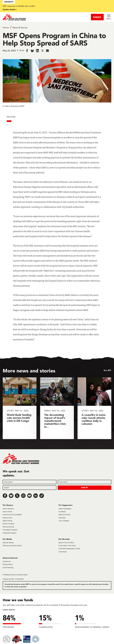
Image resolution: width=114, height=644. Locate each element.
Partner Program (9, 524)
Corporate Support (9, 533)
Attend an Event (64, 515)
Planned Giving (8, 527)
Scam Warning (8, 567)
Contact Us (7, 561)
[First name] (30, 482)
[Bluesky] (11, 496)
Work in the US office (66, 543)
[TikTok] (42, 496)
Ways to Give (8, 518)
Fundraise (62, 512)
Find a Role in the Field (67, 546)
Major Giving (7, 521)
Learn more (9, 9)
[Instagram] (23, 496)
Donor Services (8, 509)
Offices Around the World (12, 546)
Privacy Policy (8, 564)
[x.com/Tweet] (17, 496)
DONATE (97, 17)
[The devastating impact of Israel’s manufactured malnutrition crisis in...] (57, 408)
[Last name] (85, 482)
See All (107, 370)
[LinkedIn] (36, 496)
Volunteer (62, 518)
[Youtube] (29, 496)
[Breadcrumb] (57, 27)
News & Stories (20, 28)
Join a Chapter (64, 521)
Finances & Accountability (12, 515)
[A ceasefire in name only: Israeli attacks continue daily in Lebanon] (94, 408)
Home (6, 28)
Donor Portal (7, 512)
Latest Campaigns (65, 509)
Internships (63, 552)
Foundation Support (10, 530)
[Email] (30, 488)
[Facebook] (5, 496)
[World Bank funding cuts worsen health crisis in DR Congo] (20, 408)
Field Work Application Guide (69, 549)
